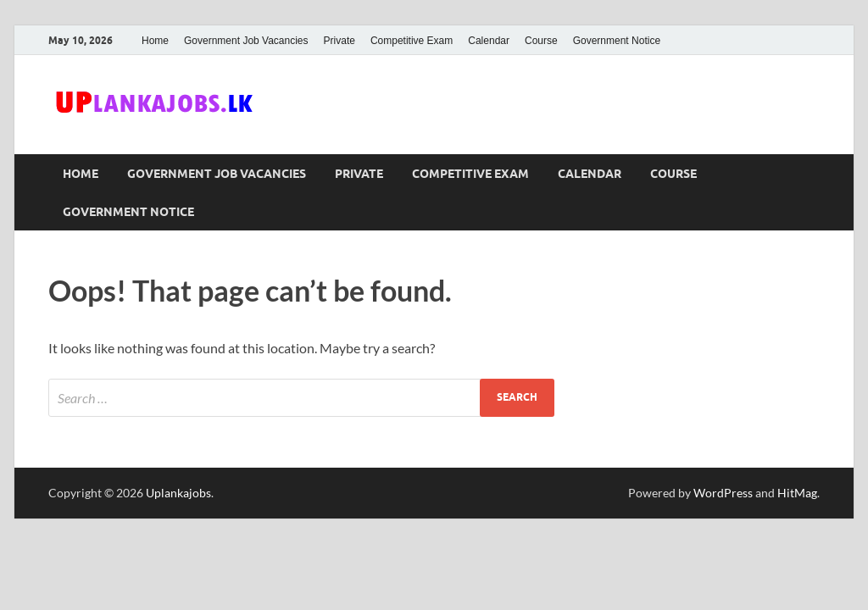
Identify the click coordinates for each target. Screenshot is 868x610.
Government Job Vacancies (246, 41)
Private (339, 41)
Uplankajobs (178, 493)
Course (541, 41)
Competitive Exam (412, 41)
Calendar (489, 41)
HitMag (797, 493)
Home (155, 41)
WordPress (723, 493)
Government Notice (617, 41)
